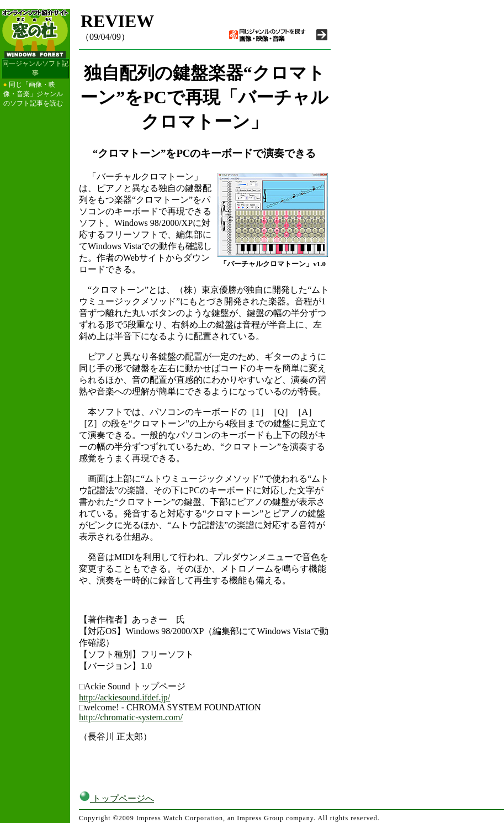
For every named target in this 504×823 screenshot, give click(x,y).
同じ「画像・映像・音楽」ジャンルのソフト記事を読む (33, 94)
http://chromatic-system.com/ (131, 717)
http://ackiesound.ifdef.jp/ (124, 697)
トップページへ (116, 798)
